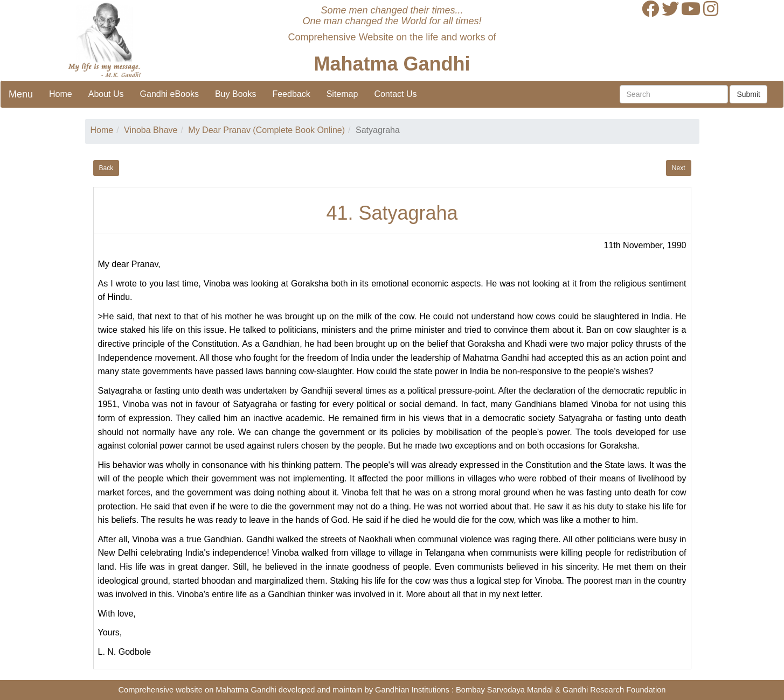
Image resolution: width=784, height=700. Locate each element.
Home (61, 94)
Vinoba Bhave (151, 130)
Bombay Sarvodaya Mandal (504, 690)
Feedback (291, 94)
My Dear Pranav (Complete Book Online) (266, 130)
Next (679, 168)
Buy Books (235, 94)
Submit (748, 94)
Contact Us (395, 94)
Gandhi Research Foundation (614, 690)
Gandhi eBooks (169, 94)
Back (106, 168)
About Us (106, 94)
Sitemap (342, 94)
